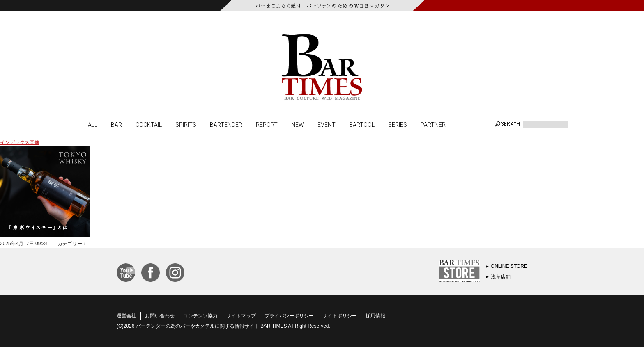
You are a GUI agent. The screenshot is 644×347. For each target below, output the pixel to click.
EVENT (327, 124)
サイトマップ (241, 316)
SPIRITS (186, 124)
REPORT (267, 124)
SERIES (398, 124)
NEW (298, 124)
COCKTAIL (149, 124)
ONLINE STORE (509, 266)
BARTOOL (362, 124)
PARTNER (433, 124)
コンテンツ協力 (200, 316)
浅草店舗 (501, 277)
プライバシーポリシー (289, 316)
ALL (93, 124)
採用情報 (375, 316)
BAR (116, 124)
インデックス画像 (20, 142)
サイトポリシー (340, 316)
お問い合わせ (160, 316)
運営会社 (126, 316)
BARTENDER (226, 124)
